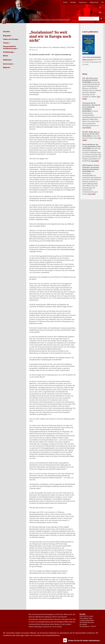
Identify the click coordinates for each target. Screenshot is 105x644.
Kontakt (73, 2)
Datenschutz (94, 2)
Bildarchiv (7, 67)
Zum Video (92, 194)
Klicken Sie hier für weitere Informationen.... (85, 641)
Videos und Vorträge (11, 39)
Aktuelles (6, 31)
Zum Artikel (95, 161)
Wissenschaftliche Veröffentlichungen (11, 47)
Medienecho (7, 60)
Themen (7, 43)
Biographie (8, 36)
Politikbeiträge (9, 52)
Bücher (6, 56)
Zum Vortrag (87, 127)
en (103, 2)
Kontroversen (9, 64)
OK (65, 640)
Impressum (83, 2)
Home (65, 2)
